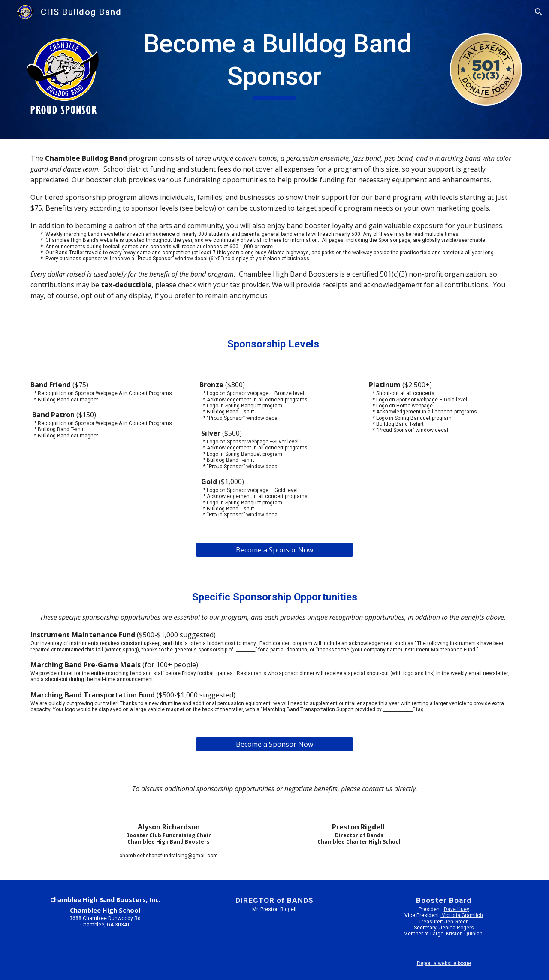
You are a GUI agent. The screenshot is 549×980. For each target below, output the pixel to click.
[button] (539, 12)
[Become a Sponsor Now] (274, 550)
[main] (274, 64)
